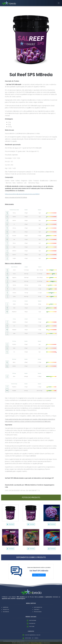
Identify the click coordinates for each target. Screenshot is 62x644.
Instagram (33, 620)
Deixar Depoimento (39, 575)
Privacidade (38, 612)
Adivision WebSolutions (45, 643)
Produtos (6, 610)
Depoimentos (38, 607)
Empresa (6, 607)
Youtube (32, 627)
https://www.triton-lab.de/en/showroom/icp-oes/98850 (22, 194)
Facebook (32, 624)
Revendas (6, 612)
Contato (37, 610)
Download (10, 524)
